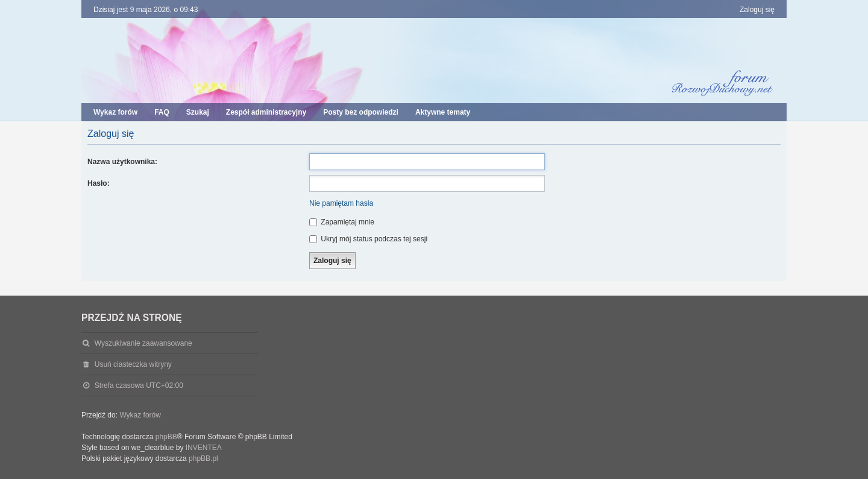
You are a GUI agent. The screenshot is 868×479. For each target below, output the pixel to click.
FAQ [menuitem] (162, 112)
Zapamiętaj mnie (342, 222)
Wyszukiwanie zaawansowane (143, 343)
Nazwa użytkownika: (122, 162)
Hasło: (99, 183)
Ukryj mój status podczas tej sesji (368, 239)
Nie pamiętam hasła (341, 203)
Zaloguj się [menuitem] (757, 10)
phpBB (166, 437)
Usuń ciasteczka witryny (133, 364)
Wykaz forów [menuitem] (115, 112)
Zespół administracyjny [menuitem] (266, 112)
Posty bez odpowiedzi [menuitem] (361, 112)
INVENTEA (204, 448)
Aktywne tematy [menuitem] (443, 112)
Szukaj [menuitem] (198, 112)
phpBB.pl (203, 458)
